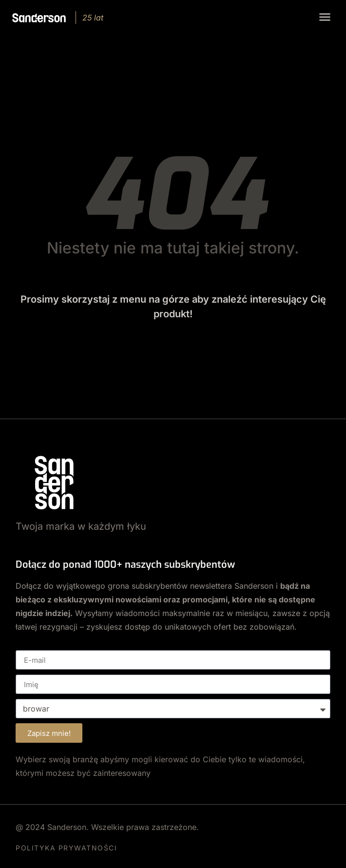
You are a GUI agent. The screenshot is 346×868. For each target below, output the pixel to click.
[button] (325, 17)
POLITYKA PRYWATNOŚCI (66, 848)
